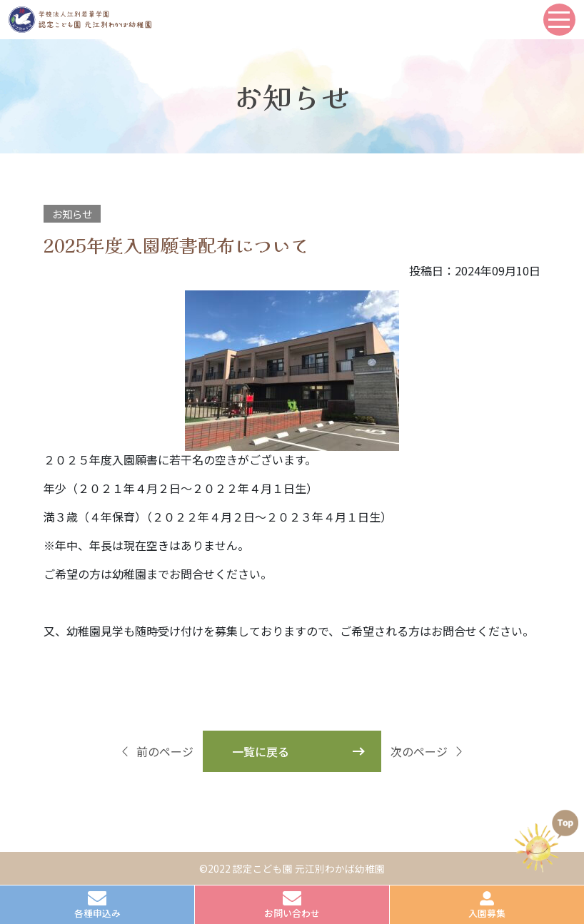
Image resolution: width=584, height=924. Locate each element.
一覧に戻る (261, 751)
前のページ (156, 751)
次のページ (428, 751)
